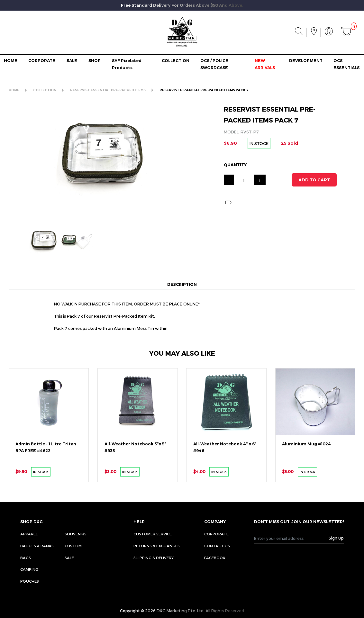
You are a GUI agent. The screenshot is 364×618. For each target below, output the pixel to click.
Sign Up (336, 538)
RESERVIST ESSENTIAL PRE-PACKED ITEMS (108, 90)
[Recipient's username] (291, 538)
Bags (26, 558)
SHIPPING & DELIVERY (154, 558)
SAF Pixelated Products (127, 64)
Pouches (30, 581)
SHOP (95, 61)
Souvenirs (76, 534)
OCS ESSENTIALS (346, 64)
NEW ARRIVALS (265, 64)
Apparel (29, 534)
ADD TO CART (314, 180)
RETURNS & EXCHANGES (157, 546)
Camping (29, 569)
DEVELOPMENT (306, 61)
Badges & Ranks (37, 546)
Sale (69, 558)
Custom (73, 546)
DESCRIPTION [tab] (182, 284)
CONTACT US (217, 546)
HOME (11, 61)
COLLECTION (176, 61)
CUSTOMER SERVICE (153, 534)
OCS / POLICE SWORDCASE (214, 64)
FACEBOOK (215, 558)
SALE (72, 61)
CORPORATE (42, 61)
